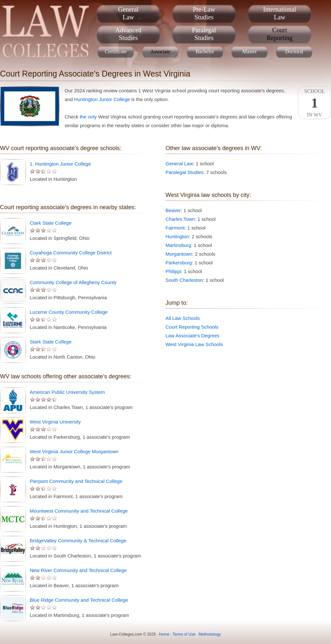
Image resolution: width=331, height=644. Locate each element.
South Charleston (184, 280)
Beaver (173, 210)
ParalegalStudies (204, 34)
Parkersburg (179, 263)
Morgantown (179, 254)
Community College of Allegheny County (73, 282)
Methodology (210, 634)
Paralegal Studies (185, 172)
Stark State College (51, 342)
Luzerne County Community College (69, 312)
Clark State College (51, 223)
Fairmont (175, 228)
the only (88, 117)
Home (164, 634)
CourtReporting (280, 34)
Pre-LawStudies (204, 13)
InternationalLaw (280, 13)
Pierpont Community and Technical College (76, 481)
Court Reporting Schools (192, 327)
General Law (179, 164)
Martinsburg (178, 245)
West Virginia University (55, 422)
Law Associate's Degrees (192, 336)
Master (250, 51)
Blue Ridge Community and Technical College (79, 600)
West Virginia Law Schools (194, 344)
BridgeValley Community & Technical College (78, 541)
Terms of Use (184, 634)
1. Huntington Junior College (60, 164)
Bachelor (205, 51)
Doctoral (294, 51)
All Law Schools (183, 318)
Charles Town (180, 219)
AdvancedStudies (128, 34)
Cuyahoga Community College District (71, 253)
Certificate (116, 51)
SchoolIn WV (315, 103)
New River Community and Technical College (78, 570)
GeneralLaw (128, 13)
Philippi (173, 271)
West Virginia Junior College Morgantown (74, 451)
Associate (160, 51)
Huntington (177, 236)
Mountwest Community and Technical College (79, 511)
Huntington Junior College (102, 99)
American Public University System (67, 392)
